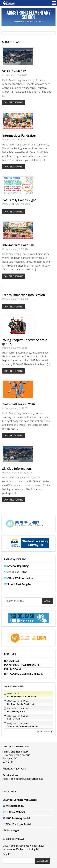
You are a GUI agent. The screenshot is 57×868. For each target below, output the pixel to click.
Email (7, 854)
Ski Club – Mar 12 (14, 71)
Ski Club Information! (17, 469)
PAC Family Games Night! (19, 200)
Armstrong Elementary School (29, 15)
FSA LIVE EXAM (12, 669)
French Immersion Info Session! (24, 295)
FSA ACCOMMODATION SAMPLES (23, 665)
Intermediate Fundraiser (19, 136)
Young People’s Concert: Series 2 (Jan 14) (25, 342)
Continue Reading (14, 102)
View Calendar (45, 732)
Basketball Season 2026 (18, 404)
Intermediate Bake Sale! (19, 245)
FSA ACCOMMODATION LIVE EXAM (24, 674)
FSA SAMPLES (12, 661)
